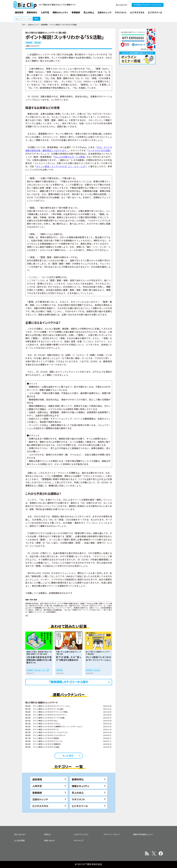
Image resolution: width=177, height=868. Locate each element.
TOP (23, 25)
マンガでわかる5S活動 (99, 150)
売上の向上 (78, 793)
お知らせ (47, 834)
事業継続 (37, 793)
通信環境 (37, 779)
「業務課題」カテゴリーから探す (69, 682)
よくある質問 (19, 840)
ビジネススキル (40, 806)
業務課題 (44, 25)
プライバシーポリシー (112, 834)
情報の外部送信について (143, 834)
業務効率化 (78, 779)
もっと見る (68, 755)
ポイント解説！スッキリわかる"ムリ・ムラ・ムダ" (61, 166)
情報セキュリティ (80, 786)
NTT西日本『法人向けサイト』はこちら (148, 5)
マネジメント (78, 799)
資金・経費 (46, 670)
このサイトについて (81, 834)
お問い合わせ (49, 840)
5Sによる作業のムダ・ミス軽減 (69, 157)
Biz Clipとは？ (122, 5)
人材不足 (37, 786)
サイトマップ (78, 840)
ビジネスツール (80, 806)
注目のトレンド (33, 25)
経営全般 (38, 43)
